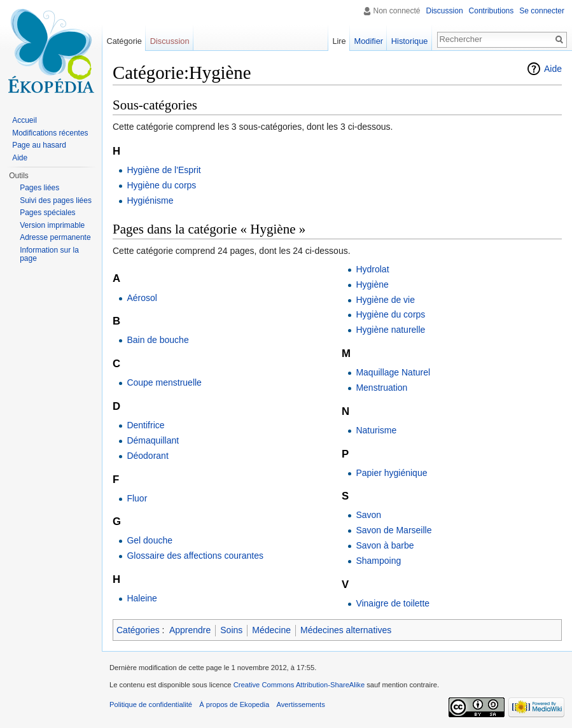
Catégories (138, 630)
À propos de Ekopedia (234, 704)
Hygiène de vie (385, 300)
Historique (410, 41)
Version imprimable (52, 225)
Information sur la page (49, 255)
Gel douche (150, 540)
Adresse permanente (55, 237)
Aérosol (142, 298)
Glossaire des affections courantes (195, 556)
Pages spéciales (47, 213)
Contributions (492, 11)
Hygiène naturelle (390, 330)
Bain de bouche (157, 340)
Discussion (445, 11)
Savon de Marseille (394, 530)
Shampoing (378, 561)
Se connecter (542, 11)
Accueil (24, 120)
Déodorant (147, 456)
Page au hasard (39, 145)
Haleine (142, 598)
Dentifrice (145, 425)
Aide (553, 69)
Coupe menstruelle (164, 382)
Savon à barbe (385, 545)
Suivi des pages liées (56, 200)
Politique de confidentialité (151, 704)
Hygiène (372, 284)
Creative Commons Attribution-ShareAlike (299, 685)
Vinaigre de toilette (393, 603)
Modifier (369, 41)
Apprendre (190, 630)
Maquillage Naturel (393, 372)
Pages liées (39, 188)
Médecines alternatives (346, 630)
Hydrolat (372, 269)
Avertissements (300, 704)
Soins (231, 630)
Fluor (137, 498)
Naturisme (376, 430)
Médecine (271, 630)
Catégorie (124, 41)
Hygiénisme (150, 200)
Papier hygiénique (391, 473)
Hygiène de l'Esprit (164, 170)
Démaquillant (153, 440)
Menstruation (381, 388)
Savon (368, 515)
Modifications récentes (50, 133)
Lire (339, 41)
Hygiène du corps (161, 185)
